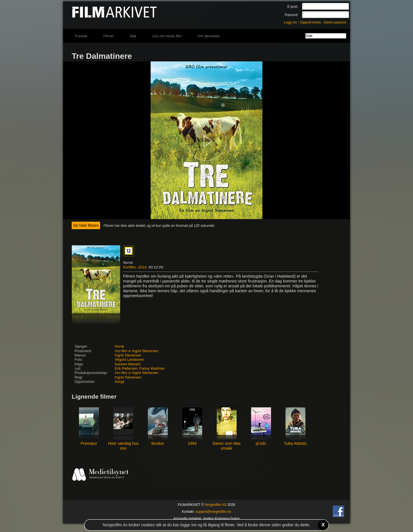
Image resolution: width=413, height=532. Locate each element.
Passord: (292, 15)
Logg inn (291, 22)
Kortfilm (129, 267)
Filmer (108, 36)
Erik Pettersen (126, 369)
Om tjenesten (209, 36)
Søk (133, 36)
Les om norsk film (167, 36)
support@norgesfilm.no (213, 512)
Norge (120, 382)
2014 (142, 267)
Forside (81, 36)
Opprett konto (310, 22)
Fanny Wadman (152, 369)
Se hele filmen (86, 225)
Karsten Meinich (128, 364)
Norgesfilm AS (216, 505)
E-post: (293, 7)
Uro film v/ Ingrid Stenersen (137, 351)
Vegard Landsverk (129, 360)
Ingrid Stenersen (128, 355)
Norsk (119, 346)
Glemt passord (335, 22)
